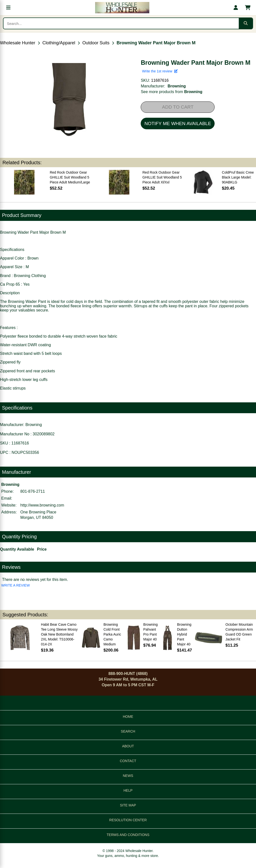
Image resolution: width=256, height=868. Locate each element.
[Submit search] (246, 23)
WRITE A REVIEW (16, 585)
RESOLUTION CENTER (128, 820)
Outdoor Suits (96, 43)
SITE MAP (128, 805)
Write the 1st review (160, 71)
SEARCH (128, 731)
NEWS (128, 776)
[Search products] (121, 23)
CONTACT (128, 761)
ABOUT (128, 746)
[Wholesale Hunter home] (122, 8)
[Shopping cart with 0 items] (248, 8)
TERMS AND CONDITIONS (128, 835)
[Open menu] (8, 8)
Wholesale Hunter (18, 43)
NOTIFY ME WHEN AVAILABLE (178, 123)
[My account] (236, 8)
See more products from (171, 92)
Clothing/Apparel (59, 43)
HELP (128, 790)
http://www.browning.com (42, 505)
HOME (128, 717)
